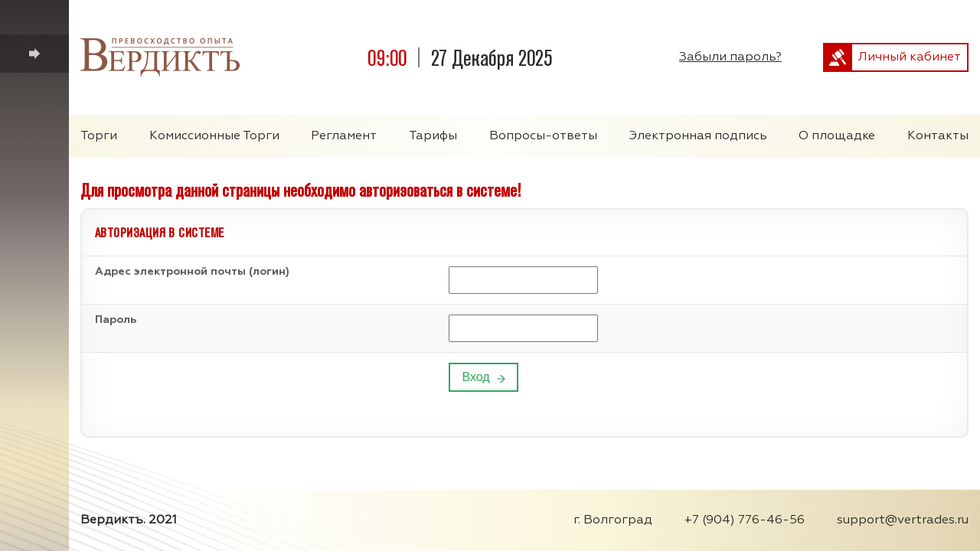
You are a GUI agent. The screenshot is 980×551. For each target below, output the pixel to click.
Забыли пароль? (730, 57)
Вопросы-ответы (543, 136)
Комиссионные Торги (214, 136)
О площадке (837, 136)
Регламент (344, 136)
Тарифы (433, 136)
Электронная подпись (698, 136)
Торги (99, 136)
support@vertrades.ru (903, 520)
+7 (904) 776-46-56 (745, 520)
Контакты (938, 136)
